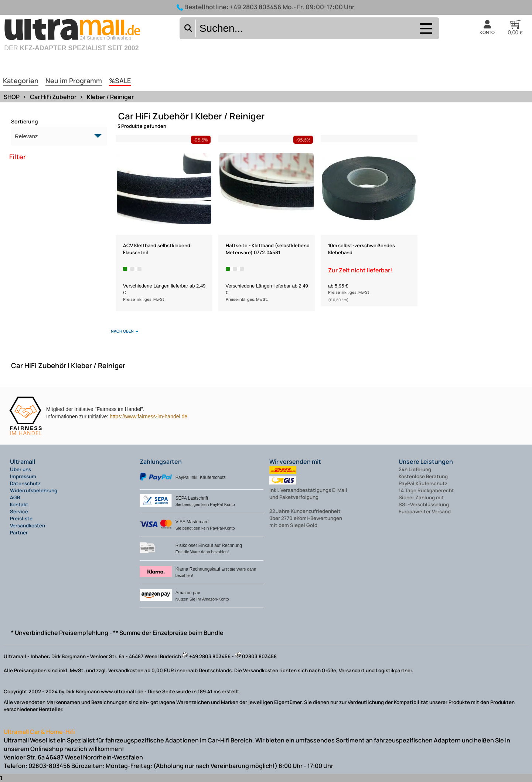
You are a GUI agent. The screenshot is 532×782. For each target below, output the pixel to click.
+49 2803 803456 (256, 7)
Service (19, 511)
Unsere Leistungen (426, 462)
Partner (19, 533)
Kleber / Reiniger (110, 97)
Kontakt (19, 504)
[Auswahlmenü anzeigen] (425, 33)
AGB (15, 497)
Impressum (23, 476)
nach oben (122, 331)
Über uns (21, 469)
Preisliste (21, 518)
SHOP (12, 97)
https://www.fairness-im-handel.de (149, 416)
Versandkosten (28, 526)
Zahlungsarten (161, 462)
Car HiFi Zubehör (53, 97)
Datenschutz (25, 483)
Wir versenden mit (295, 462)
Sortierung (25, 121)
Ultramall (23, 462)
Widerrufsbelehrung (34, 490)
